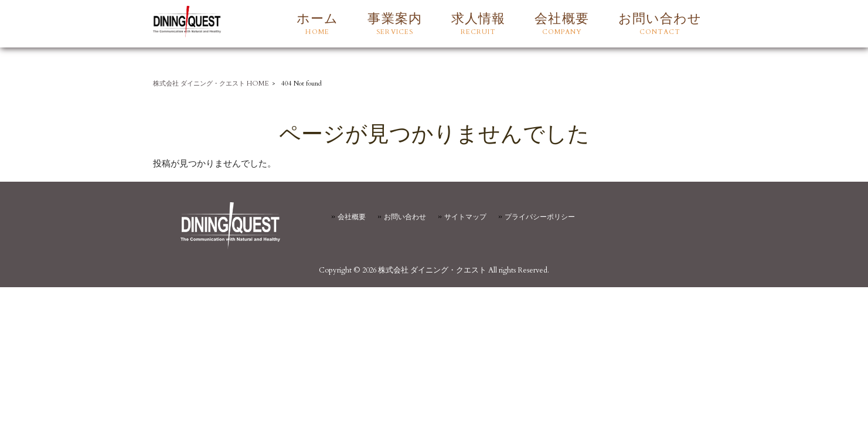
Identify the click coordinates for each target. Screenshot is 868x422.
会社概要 (352, 217)
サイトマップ (465, 217)
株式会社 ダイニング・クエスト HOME (211, 84)
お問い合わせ (405, 217)
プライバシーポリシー (540, 217)
